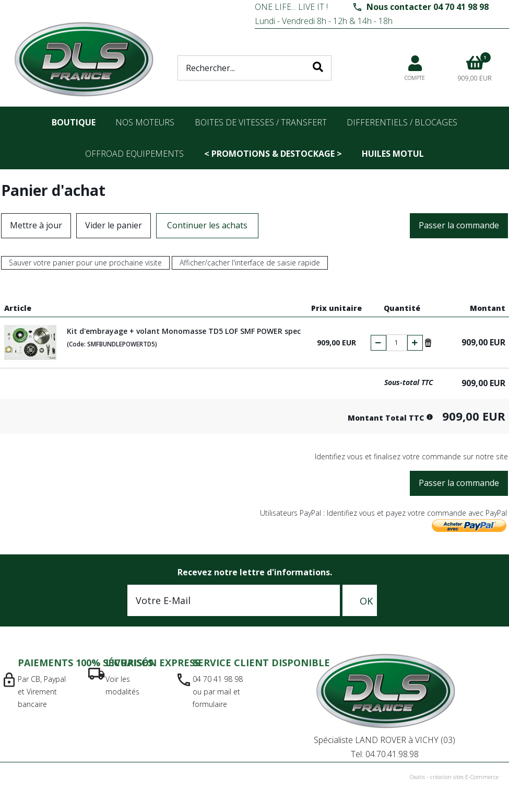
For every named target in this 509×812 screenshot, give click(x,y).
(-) (378, 343)
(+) (415, 343)
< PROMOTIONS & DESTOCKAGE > (273, 154)
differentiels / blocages (402, 122)
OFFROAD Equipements (134, 154)
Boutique (74, 122)
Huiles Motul (393, 154)
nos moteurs (145, 122)
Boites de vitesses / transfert (261, 122)
